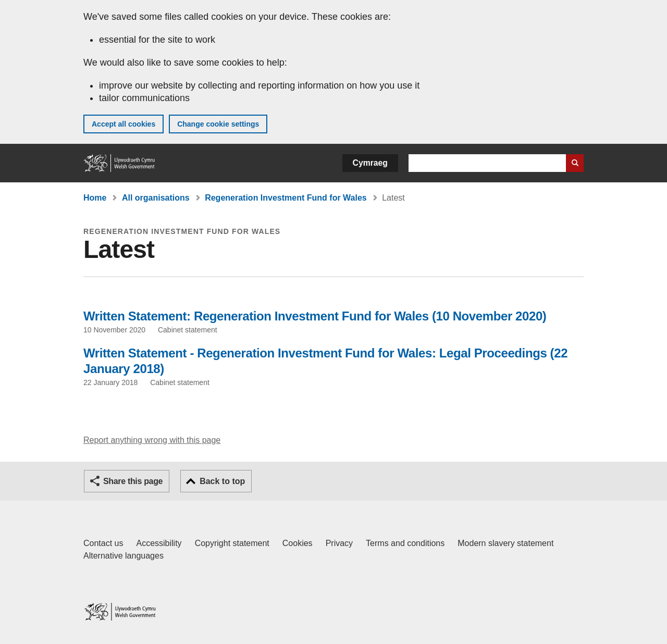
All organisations (156, 198)
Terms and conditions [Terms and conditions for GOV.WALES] (405, 543)
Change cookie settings (218, 124)
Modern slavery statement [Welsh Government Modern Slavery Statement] (505, 543)
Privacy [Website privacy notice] (339, 543)
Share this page (133, 481)
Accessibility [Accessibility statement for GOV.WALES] (159, 543)
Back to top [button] (222, 481)
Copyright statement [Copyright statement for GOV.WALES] (232, 543)
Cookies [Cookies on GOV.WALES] (298, 543)
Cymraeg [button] (370, 163)
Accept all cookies (123, 124)
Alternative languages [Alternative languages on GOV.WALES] (123, 556)
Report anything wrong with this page (152, 440)
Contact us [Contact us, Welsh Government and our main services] (103, 543)
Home (95, 198)
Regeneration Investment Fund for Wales (286, 198)
